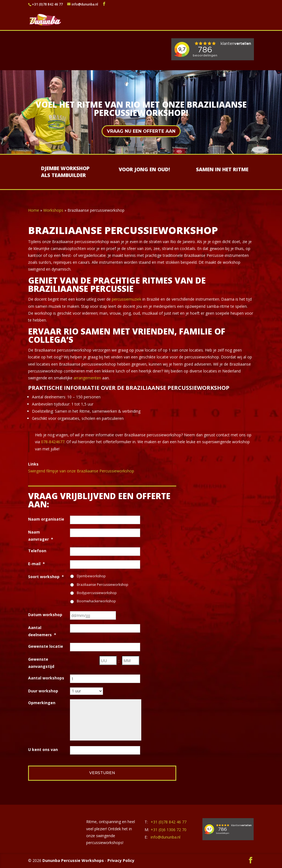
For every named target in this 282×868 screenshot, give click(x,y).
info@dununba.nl (166, 837)
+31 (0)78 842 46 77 (47, 4)
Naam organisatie (46, 519)
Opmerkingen (42, 703)
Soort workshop (46, 577)
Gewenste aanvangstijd (41, 663)
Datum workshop (45, 615)
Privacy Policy (121, 860)
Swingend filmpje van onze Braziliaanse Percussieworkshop (81, 471)
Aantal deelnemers (42, 631)
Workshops (53, 210)
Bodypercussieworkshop (97, 593)
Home (34, 210)
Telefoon (37, 551)
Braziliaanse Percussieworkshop (103, 585)
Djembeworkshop (91, 576)
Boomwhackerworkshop (96, 601)
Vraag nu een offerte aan (141, 131)
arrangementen (87, 378)
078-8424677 (53, 442)
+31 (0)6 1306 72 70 (169, 830)
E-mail (36, 564)
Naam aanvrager (41, 536)
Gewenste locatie (46, 646)
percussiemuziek (127, 299)
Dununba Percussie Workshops (73, 860)
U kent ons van (43, 749)
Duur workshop (43, 691)
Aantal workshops (46, 678)
